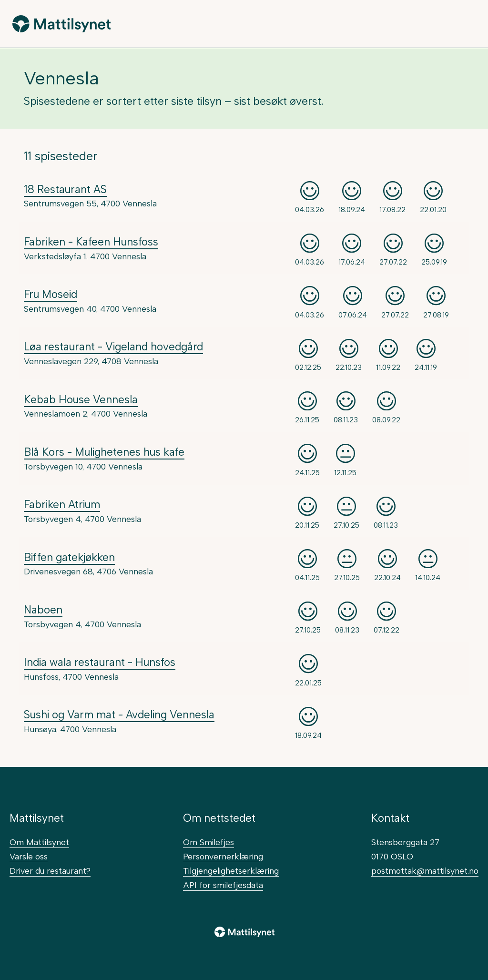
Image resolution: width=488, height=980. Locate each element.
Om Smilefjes (208, 842)
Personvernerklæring (223, 856)
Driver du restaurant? (50, 871)
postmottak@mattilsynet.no (425, 871)
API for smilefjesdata (223, 885)
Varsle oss (29, 856)
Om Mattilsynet (39, 842)
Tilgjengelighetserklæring (231, 871)
